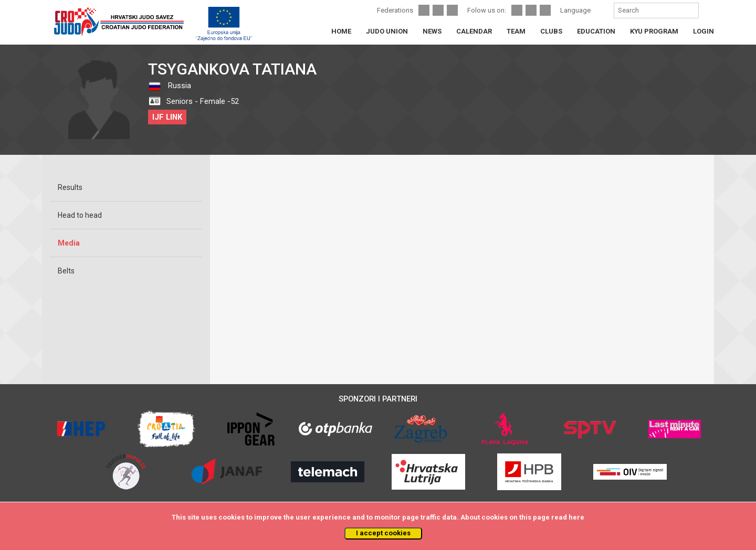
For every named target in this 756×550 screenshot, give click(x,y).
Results (70, 187)
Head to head (80, 215)
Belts (66, 271)
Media (69, 243)
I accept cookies (383, 533)
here (576, 517)
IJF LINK (167, 117)
